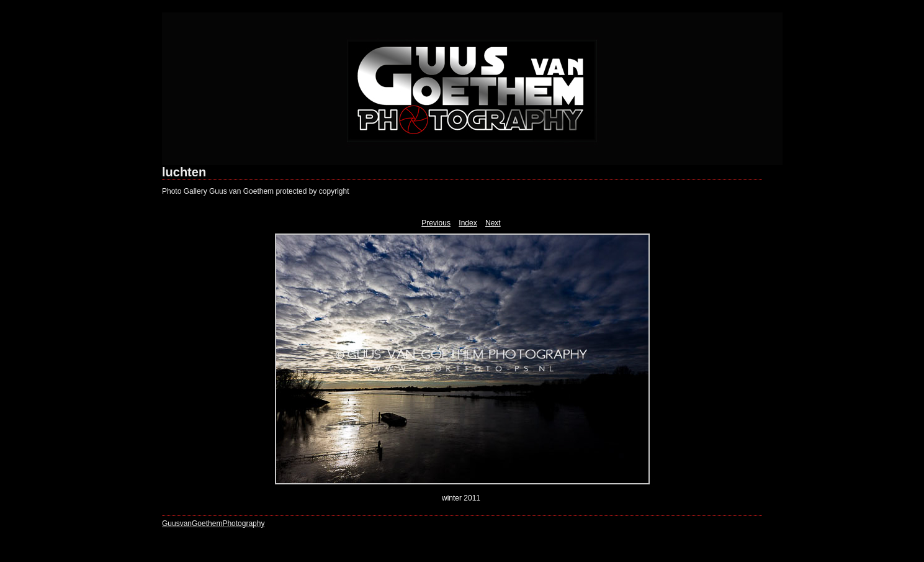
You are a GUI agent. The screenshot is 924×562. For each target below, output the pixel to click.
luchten (184, 172)
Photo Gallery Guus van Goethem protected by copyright (256, 191)
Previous (436, 223)
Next (493, 223)
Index (468, 223)
